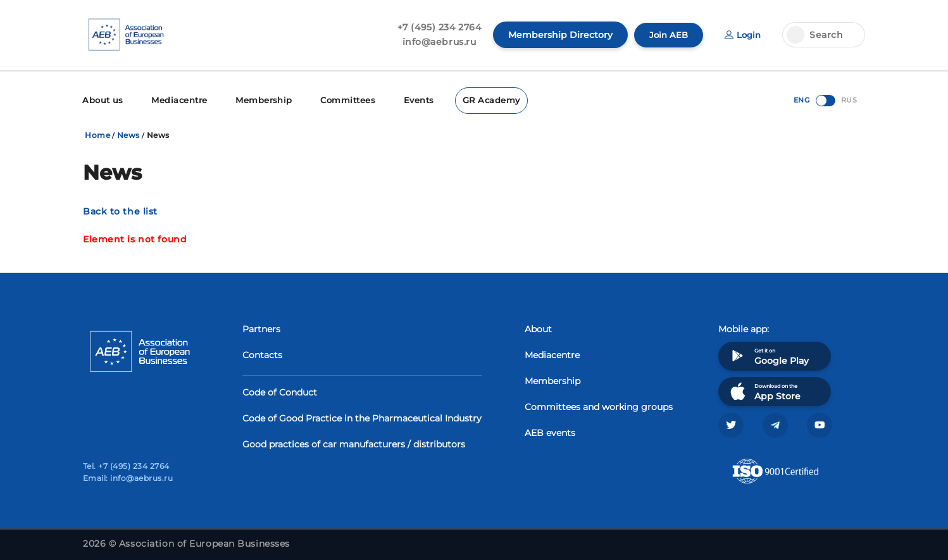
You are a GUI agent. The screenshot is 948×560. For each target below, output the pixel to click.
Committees (335, 100)
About (538, 328)
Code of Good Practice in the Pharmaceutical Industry (362, 417)
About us (102, 100)
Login (742, 35)
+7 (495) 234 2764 (436, 27)
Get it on (768, 355)
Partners (261, 328)
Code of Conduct (280, 391)
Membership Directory (557, 35)
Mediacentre (175, 100)
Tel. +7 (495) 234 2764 (126, 466)
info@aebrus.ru (436, 42)
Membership (255, 100)
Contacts (262, 354)
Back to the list (120, 210)
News (128, 134)
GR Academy (474, 100)
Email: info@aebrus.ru (128, 478)
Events (404, 100)
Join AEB (666, 35)
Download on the (764, 390)
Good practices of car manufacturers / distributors (354, 443)
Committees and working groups (599, 406)
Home (97, 134)
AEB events (550, 432)
